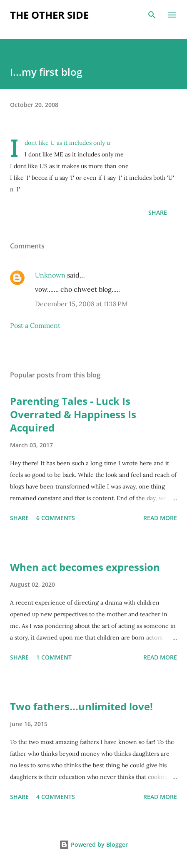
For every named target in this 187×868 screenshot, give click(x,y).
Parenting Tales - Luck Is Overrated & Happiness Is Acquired (73, 414)
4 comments (56, 797)
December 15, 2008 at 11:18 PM (81, 304)
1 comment (54, 657)
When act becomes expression (85, 567)
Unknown (50, 275)
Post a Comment (35, 325)
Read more (160, 518)
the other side (49, 15)
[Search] (152, 15)
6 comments (56, 518)
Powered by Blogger (93, 844)
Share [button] (158, 212)
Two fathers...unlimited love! (81, 706)
